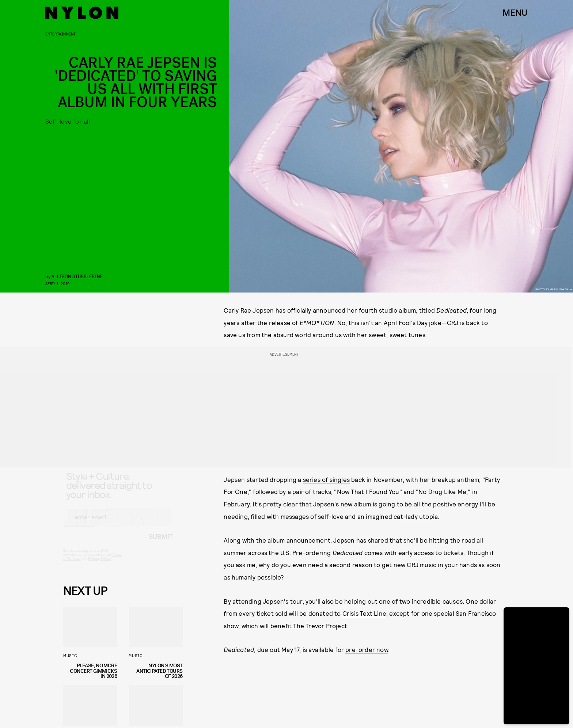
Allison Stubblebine (77, 276)
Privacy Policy (100, 565)
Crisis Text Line (364, 613)
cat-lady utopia (416, 516)
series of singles (326, 479)
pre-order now (367, 649)
